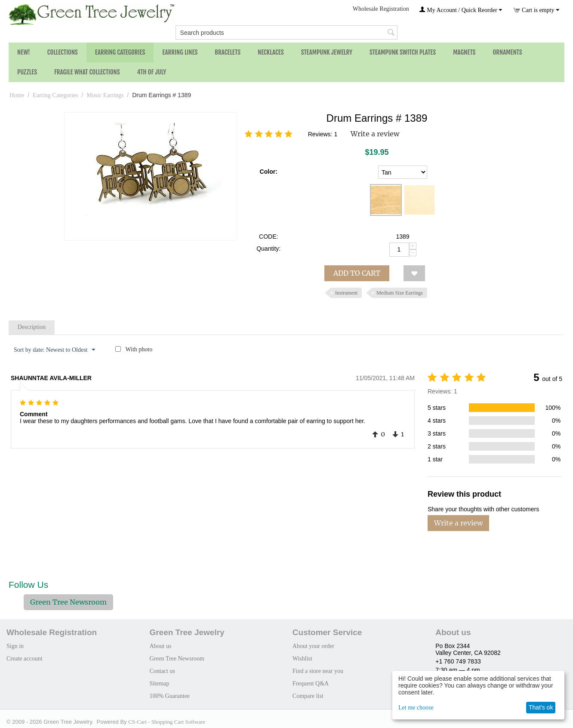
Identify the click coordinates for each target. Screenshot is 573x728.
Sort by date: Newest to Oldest (54, 350)
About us (160, 646)
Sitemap (159, 683)
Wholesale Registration (381, 9)
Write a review (375, 134)
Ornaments (507, 52)
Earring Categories (120, 52)
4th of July (152, 72)
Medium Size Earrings (400, 293)
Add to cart (357, 273)
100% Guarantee (169, 696)
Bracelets (228, 52)
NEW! (24, 52)
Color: (269, 172)
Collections (63, 52)
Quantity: (268, 249)
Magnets (464, 52)
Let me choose (416, 708)
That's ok (541, 707)
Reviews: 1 (323, 134)
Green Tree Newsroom (68, 602)
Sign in (15, 646)
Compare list (308, 696)
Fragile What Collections (87, 72)
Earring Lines (180, 52)
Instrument (346, 293)
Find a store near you (318, 671)
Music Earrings (105, 95)
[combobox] (287, 32)
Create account (25, 659)
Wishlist (302, 659)
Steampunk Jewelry (327, 52)
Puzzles (27, 72)
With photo (139, 349)
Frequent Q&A (311, 683)
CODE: (268, 237)
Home (17, 95)
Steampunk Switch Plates (403, 52)
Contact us (162, 671)
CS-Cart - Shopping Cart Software (167, 722)
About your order (313, 646)
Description (32, 327)
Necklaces (271, 52)
